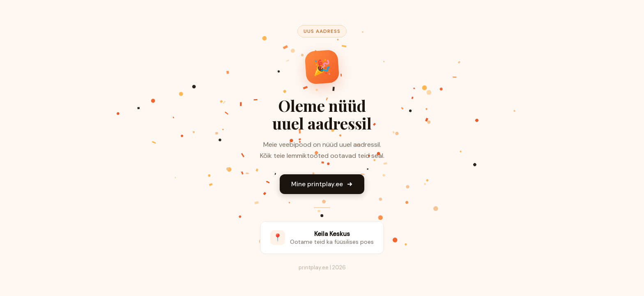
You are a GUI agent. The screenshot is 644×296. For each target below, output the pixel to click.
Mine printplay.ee (322, 184)
